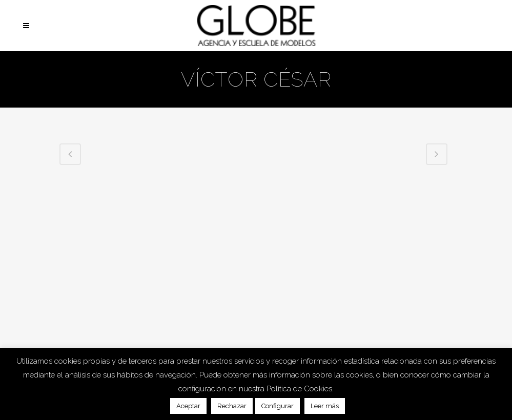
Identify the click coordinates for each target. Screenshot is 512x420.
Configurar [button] (278, 406)
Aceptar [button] (188, 406)
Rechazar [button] (232, 406)
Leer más (325, 406)
